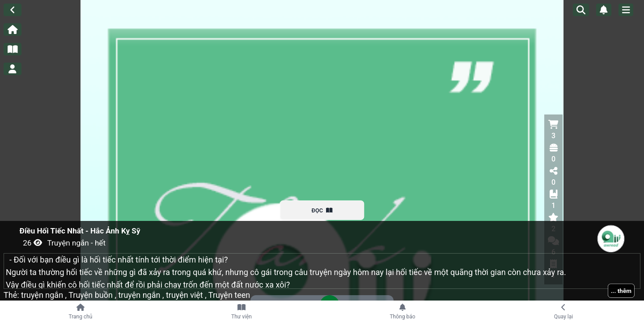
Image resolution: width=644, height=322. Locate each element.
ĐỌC (322, 210)
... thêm (621, 291)
